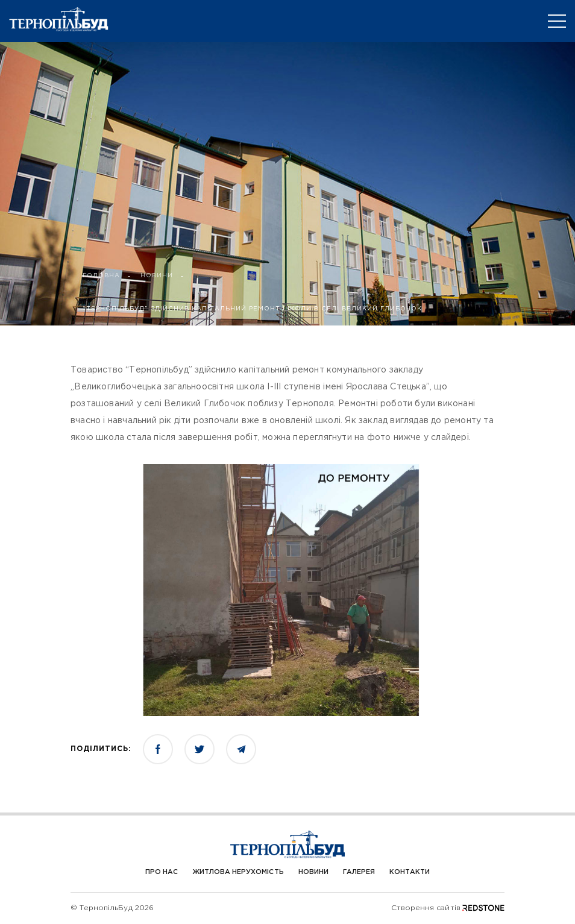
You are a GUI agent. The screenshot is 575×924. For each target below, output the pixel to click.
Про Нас (162, 872)
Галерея (359, 872)
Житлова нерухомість (238, 872)
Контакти (410, 872)
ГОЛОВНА (101, 276)
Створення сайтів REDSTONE (448, 908)
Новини (313, 872)
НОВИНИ (157, 276)
